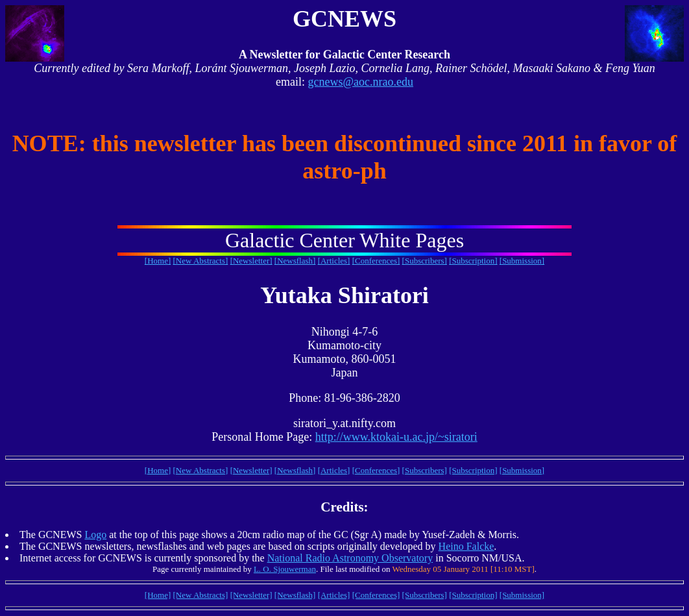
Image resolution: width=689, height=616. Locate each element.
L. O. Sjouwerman (285, 569)
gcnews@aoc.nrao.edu (360, 82)
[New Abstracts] (201, 261)
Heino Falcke (466, 546)
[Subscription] (473, 261)
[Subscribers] (425, 261)
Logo (95, 535)
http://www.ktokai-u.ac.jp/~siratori (396, 437)
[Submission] (522, 261)
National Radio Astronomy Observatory (350, 558)
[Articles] (334, 261)
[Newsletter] (251, 261)
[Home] (158, 261)
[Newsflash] (295, 261)
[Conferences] (376, 261)
